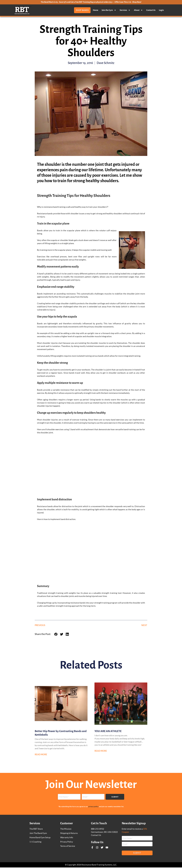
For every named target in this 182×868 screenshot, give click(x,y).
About (138, 10)
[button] (57, 635)
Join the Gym (109, 10)
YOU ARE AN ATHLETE (108, 732)
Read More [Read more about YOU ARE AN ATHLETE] (101, 751)
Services (125, 10)
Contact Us (151, 10)
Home (96, 10)
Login (161, 10)
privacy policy (93, 807)
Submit (115, 797)
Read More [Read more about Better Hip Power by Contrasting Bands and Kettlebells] (41, 755)
